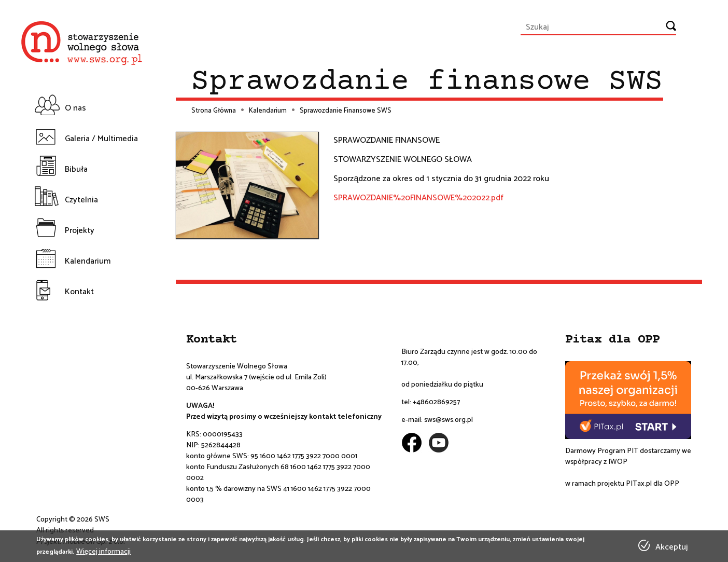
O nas (75, 108)
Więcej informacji (103, 552)
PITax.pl (639, 484)
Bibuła (76, 169)
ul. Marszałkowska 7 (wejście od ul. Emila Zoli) (256, 378)
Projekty (80, 231)
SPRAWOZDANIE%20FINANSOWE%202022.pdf (418, 198)
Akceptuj (671, 547)
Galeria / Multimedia (101, 139)
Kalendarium (88, 261)
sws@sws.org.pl (449, 420)
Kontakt (79, 292)
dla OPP (666, 484)
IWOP (618, 462)
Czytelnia (81, 200)
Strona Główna (214, 111)
